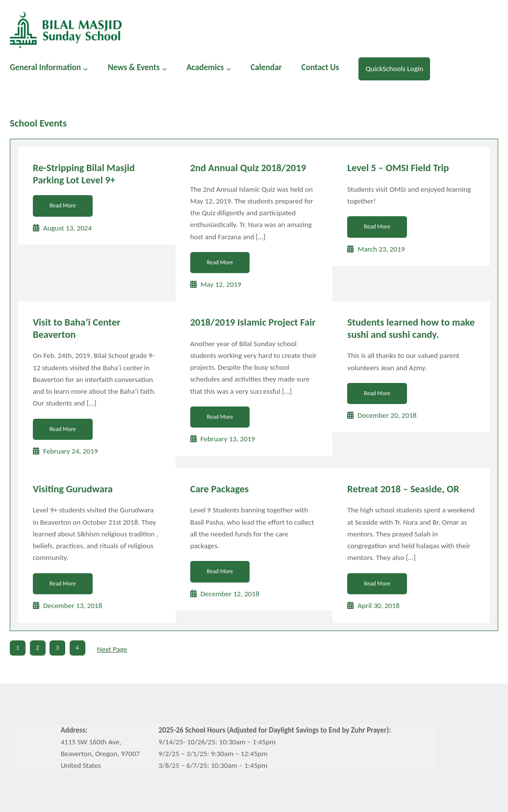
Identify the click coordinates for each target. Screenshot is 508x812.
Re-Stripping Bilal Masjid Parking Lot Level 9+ (84, 174)
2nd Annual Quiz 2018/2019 (248, 168)
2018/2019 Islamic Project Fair (253, 322)
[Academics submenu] (229, 69)
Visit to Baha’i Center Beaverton (76, 328)
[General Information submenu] (85, 69)
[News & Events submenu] (164, 69)
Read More (63, 205)
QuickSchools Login (394, 69)
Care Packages (220, 489)
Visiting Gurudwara (73, 489)
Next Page (112, 649)
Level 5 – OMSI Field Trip (398, 168)
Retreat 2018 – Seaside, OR (403, 489)
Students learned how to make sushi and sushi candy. (411, 328)
